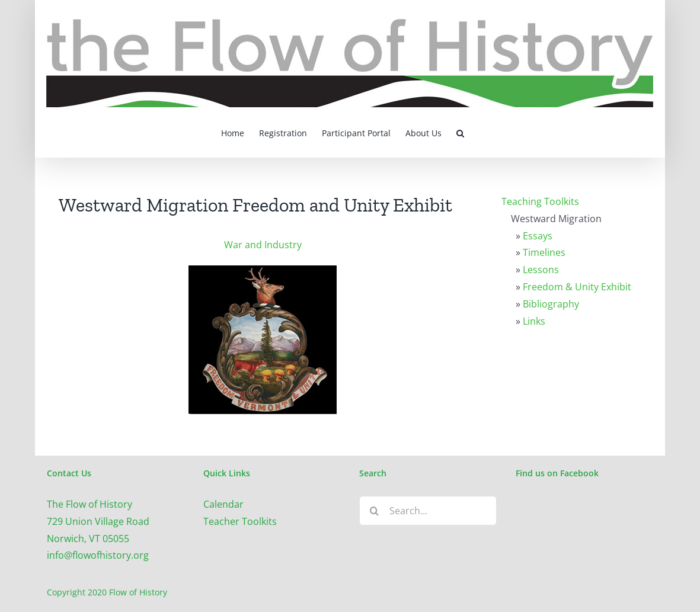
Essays (538, 236)
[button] (460, 132)
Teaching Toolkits (540, 201)
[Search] (374, 511)
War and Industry (263, 245)
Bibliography (551, 304)
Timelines (544, 252)
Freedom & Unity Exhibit (577, 287)
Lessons (541, 270)
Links (534, 321)
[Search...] (428, 511)
